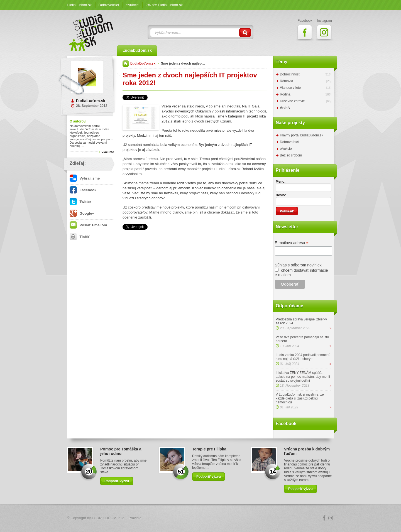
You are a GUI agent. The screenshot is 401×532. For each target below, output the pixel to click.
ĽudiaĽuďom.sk (79, 5)
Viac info (108, 152)
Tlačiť (80, 237)
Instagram (331, 518)
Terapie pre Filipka (209, 449)
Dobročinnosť (290, 74)
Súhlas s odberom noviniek (298, 265)
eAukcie (132, 5)
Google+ (82, 213)
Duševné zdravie (292, 101)
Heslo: (281, 195)
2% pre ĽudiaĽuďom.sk (164, 5)
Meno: (281, 182)
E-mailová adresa (292, 243)
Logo (200, 518)
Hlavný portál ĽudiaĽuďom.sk (301, 135)
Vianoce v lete (290, 88)
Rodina (285, 94)
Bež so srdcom (291, 155)
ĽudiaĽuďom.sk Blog (91, 33)
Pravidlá (135, 518)
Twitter (80, 202)
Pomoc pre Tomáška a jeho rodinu (121, 451)
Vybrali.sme (85, 178)
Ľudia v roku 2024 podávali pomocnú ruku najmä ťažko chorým (303, 357)
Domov (126, 64)
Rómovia (286, 81)
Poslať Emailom (88, 225)
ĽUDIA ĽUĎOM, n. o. (109, 518)
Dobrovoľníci (109, 5)
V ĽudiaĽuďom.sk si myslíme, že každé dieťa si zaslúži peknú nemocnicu (300, 398)
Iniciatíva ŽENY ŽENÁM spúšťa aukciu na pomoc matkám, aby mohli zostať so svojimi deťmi (303, 377)
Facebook (83, 190)
